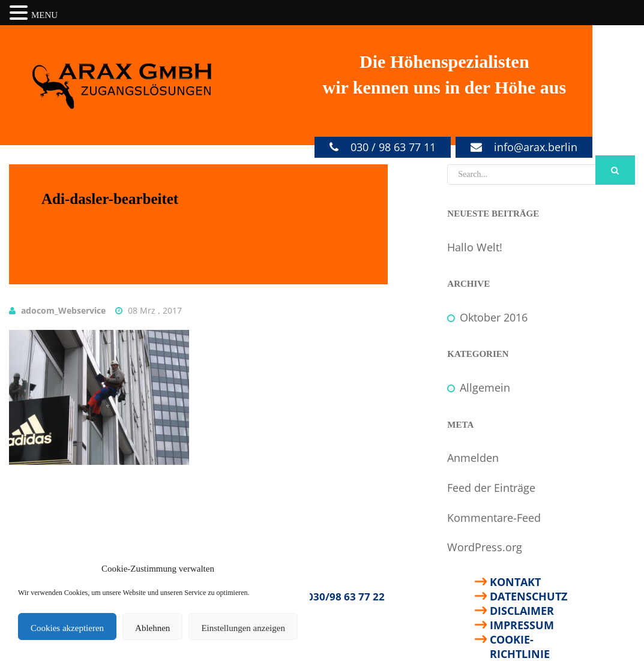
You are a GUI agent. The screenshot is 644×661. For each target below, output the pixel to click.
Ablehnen (152, 628)
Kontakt (515, 582)
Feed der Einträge (491, 488)
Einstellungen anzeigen (243, 628)
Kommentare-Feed (494, 518)
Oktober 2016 (494, 317)
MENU (44, 15)
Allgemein (485, 387)
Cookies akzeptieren (67, 628)
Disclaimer (522, 611)
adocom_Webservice (63, 310)
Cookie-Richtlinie (520, 639)
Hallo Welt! (475, 247)
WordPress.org (485, 547)
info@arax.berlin (536, 147)
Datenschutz (528, 596)
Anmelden (473, 458)
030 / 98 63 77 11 (393, 147)
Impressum (522, 625)
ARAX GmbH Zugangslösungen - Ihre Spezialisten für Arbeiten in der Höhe (122, 86)
